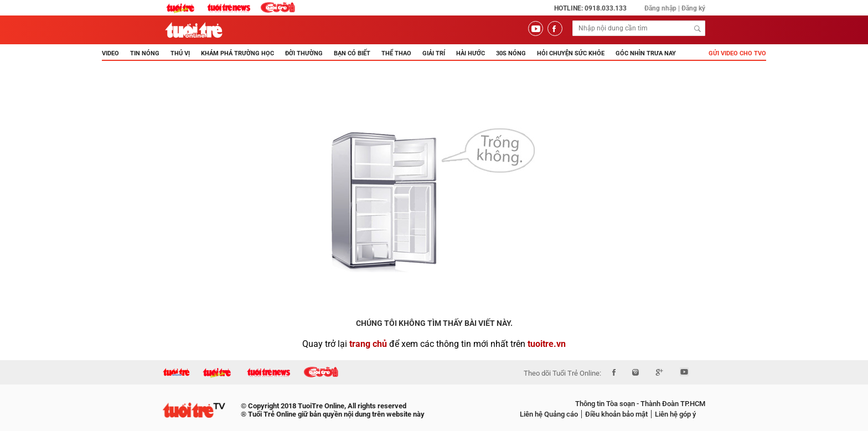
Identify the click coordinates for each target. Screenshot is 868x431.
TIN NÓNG (145, 53)
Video (110, 53)
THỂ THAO (396, 53)
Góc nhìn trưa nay (646, 53)
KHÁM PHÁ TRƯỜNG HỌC (237, 53)
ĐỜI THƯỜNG (304, 53)
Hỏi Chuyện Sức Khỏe (571, 53)
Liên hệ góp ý (675, 414)
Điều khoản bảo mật (616, 414)
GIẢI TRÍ (434, 53)
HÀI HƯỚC (471, 53)
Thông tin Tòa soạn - (607, 404)
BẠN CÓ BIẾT (352, 53)
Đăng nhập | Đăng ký (675, 8)
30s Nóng (511, 53)
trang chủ (368, 344)
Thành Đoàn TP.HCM (672, 404)
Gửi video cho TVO (737, 53)
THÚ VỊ (180, 53)
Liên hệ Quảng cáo (549, 414)
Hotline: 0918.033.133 (590, 8)
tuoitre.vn (547, 344)
